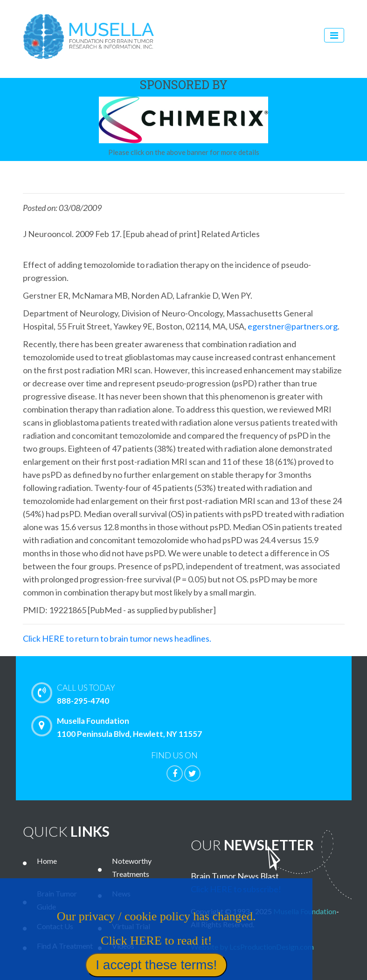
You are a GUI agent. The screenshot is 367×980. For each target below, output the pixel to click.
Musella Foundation (305, 911)
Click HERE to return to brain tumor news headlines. (117, 638)
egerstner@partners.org (293, 326)
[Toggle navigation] (334, 35)
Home (47, 861)
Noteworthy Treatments (132, 867)
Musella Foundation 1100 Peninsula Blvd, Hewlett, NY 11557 (119, 727)
